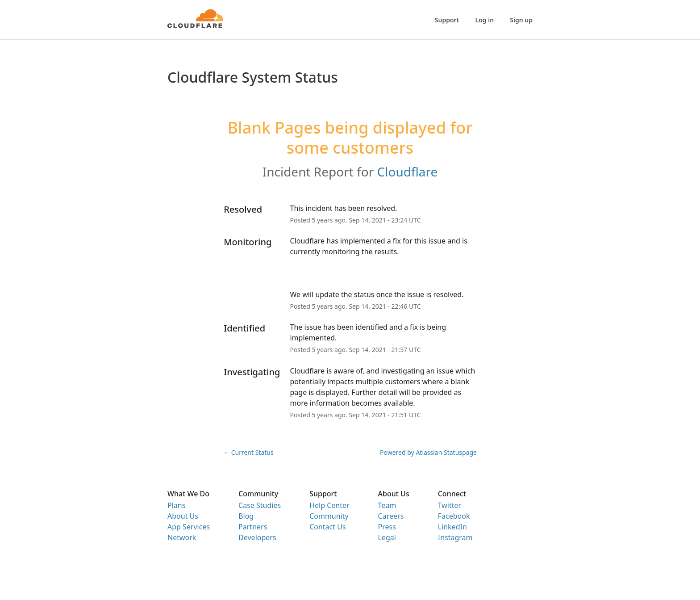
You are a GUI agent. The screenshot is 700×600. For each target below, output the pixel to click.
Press (387, 527)
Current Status (248, 452)
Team (387, 505)
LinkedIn (452, 527)
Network (182, 537)
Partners (253, 527)
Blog (246, 516)
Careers (391, 516)
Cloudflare (408, 172)
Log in (485, 20)
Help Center (329, 505)
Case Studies (260, 505)
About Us (183, 516)
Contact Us (327, 527)
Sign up (521, 20)
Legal (387, 537)
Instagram (455, 537)
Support (447, 20)
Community (329, 516)
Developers (257, 537)
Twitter (450, 505)
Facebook (454, 516)
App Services (189, 527)
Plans (176, 505)
